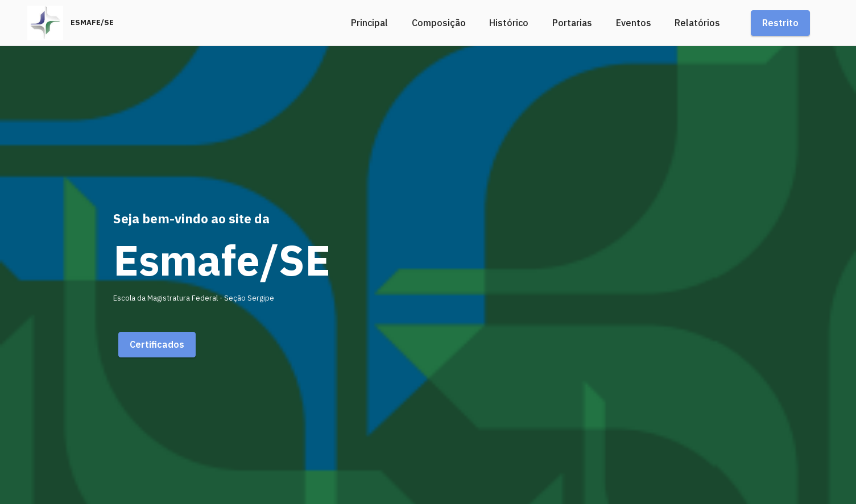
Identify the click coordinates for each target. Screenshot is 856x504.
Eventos (634, 23)
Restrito (780, 23)
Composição (439, 23)
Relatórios (697, 23)
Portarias (572, 23)
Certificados (157, 344)
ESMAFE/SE (92, 23)
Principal (369, 23)
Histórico (509, 23)
